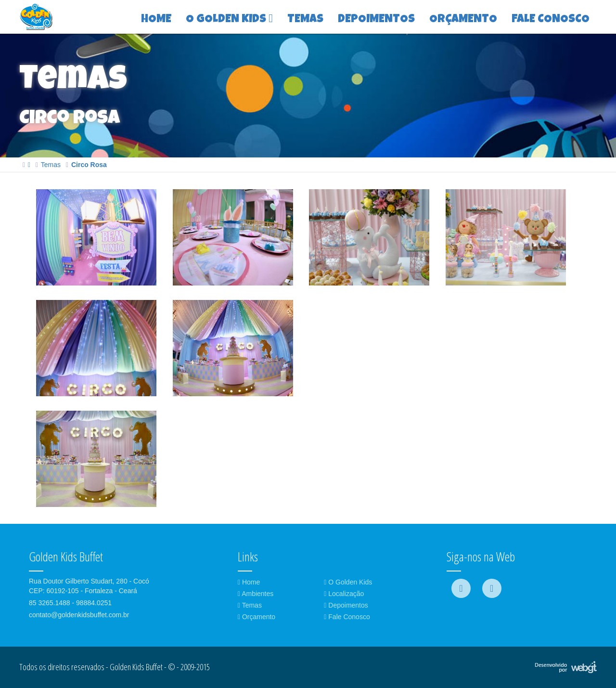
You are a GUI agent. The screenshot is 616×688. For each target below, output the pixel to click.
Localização (344, 594)
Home (249, 582)
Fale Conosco (347, 617)
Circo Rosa (89, 165)
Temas (51, 165)
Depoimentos (346, 605)
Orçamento (257, 617)
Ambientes (256, 594)
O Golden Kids (348, 582)
